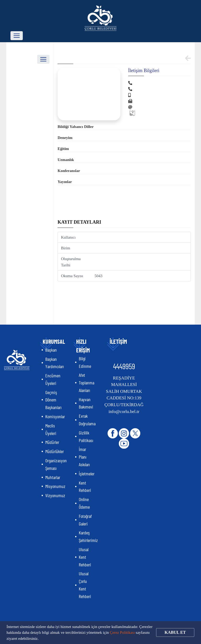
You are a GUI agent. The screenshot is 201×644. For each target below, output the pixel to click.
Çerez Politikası (122, 632)
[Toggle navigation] (17, 36)
